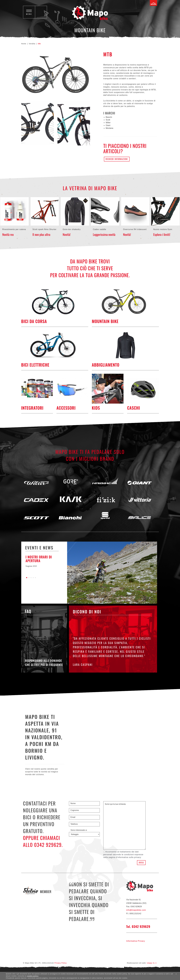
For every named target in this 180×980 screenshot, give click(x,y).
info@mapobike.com (136, 910)
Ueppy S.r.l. (152, 963)
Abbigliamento (106, 365)
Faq (28, 611)
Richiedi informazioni (117, 159)
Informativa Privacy (136, 941)
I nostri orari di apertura (39, 559)
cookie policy (33, 976)
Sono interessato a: (79, 830)
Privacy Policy (60, 963)
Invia (141, 863)
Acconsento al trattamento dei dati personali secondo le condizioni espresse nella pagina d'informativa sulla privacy (123, 855)
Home (24, 44)
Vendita (32, 44)
